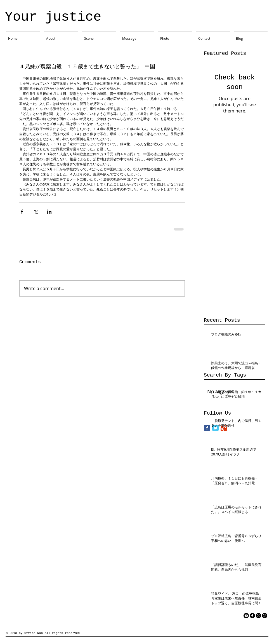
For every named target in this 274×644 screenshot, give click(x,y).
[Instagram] (265, 616)
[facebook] (252, 616)
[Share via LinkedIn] (49, 212)
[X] (258, 616)
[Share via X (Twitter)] (36, 212)
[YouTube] (246, 616)
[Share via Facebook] (22, 212)
